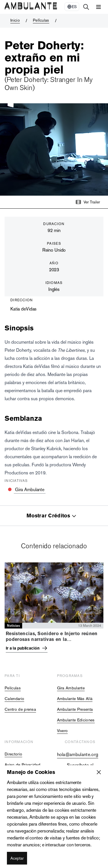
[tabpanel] (54, 609)
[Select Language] (72, 7)
